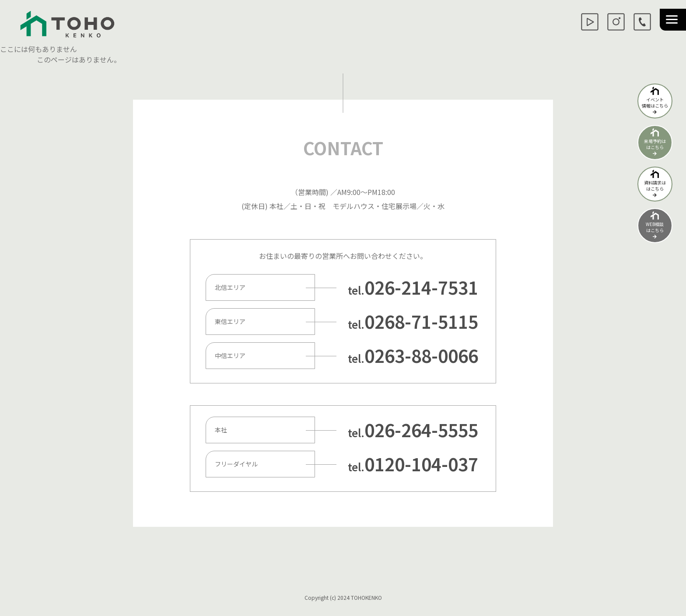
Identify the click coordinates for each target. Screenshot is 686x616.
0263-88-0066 (421, 355)
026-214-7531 (421, 287)
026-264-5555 (421, 430)
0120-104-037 (421, 464)
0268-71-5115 (421, 321)
